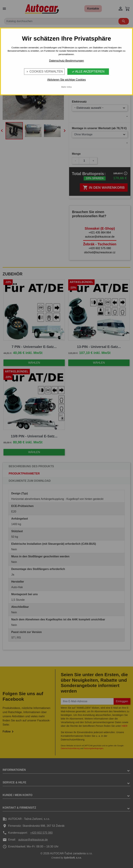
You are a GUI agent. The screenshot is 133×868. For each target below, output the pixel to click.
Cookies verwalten (44, 71)
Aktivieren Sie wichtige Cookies (66, 80)
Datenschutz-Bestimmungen (67, 61)
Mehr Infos (66, 87)
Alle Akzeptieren (88, 71)
